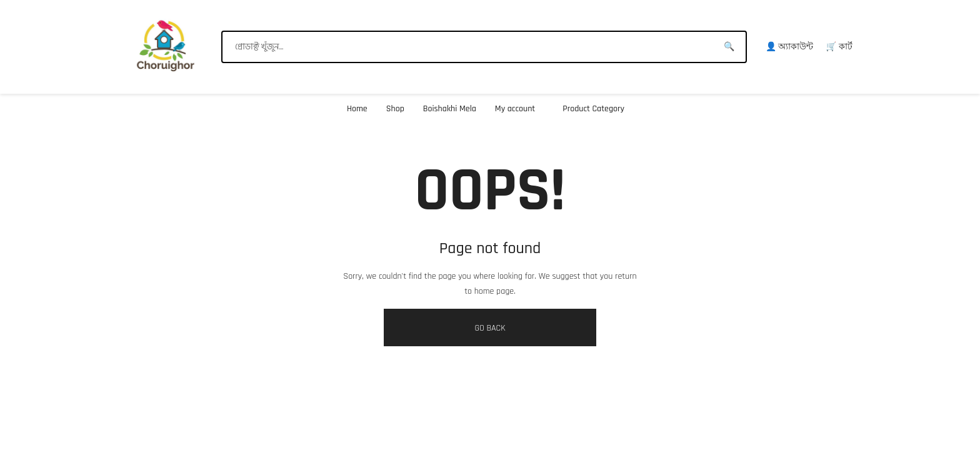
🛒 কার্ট (839, 47)
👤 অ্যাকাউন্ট (790, 47)
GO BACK (490, 328)
